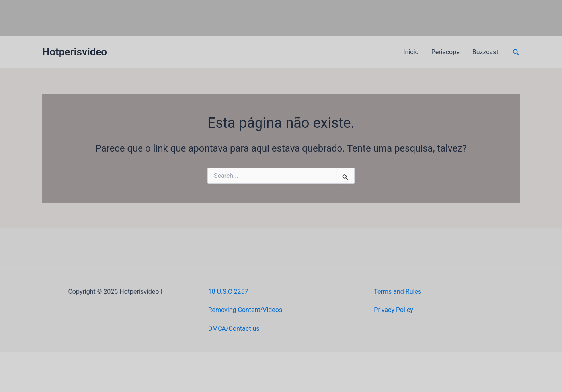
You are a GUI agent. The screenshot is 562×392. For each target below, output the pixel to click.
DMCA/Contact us (234, 329)
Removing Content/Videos (245, 310)
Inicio (411, 52)
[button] (516, 52)
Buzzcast (485, 52)
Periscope (446, 52)
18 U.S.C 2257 (228, 292)
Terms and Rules (397, 292)
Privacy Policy (393, 310)
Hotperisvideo (75, 52)
